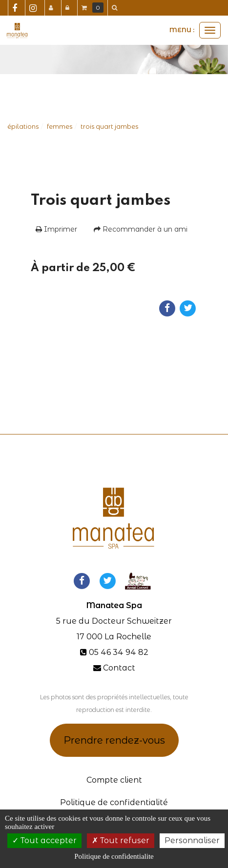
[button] (116, 8)
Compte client (114, 780)
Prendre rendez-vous (114, 740)
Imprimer (56, 229)
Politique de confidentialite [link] (114, 856)
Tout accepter (44, 840)
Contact (119, 668)
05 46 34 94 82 (119, 652)
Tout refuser (121, 840)
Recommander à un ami (141, 229)
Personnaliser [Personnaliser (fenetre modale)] (192, 840)
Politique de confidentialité (114, 802)
